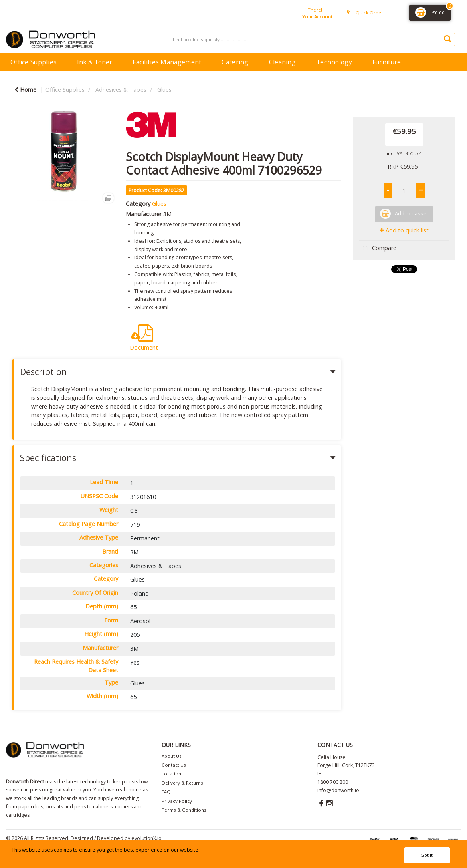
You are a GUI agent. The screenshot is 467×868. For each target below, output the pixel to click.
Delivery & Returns (182, 783)
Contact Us (174, 765)
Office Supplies (33, 62)
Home (25, 90)
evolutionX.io (147, 838)
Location (171, 774)
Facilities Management (167, 62)
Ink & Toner (95, 62)
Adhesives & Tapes (121, 90)
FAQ (166, 792)
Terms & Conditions (184, 810)
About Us (172, 756)
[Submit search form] (447, 38)
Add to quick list (404, 230)
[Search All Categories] (311, 39)
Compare (378, 249)
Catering (235, 62)
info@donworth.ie (338, 790)
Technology (334, 62)
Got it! (427, 855)
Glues (164, 90)
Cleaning (282, 62)
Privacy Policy (177, 801)
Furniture (387, 62)
